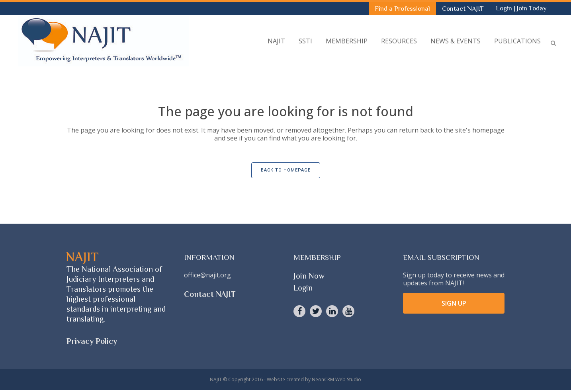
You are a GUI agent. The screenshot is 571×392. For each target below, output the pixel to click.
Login (505, 8)
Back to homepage (286, 170)
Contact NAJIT (463, 9)
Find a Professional (402, 9)
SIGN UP (454, 303)
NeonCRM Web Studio (336, 379)
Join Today (532, 8)
